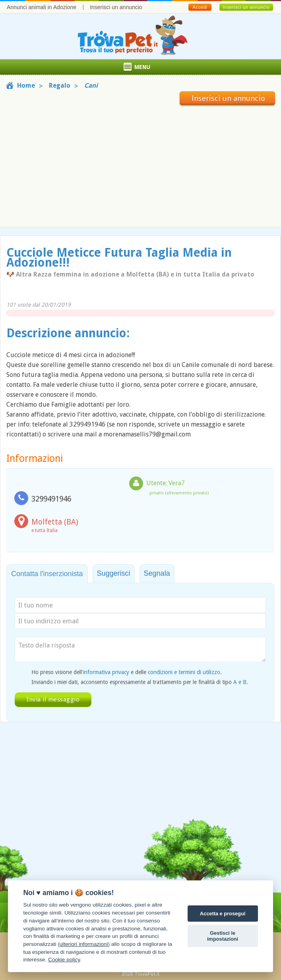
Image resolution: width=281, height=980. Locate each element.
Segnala (157, 573)
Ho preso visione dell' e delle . (127, 672)
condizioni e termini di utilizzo (184, 672)
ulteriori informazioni (84, 944)
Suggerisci (114, 573)
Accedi (200, 7)
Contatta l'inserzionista (47, 574)
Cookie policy (64, 960)
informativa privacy (106, 672)
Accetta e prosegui (223, 914)
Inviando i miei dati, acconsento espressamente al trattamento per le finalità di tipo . (140, 682)
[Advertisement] (140, 165)
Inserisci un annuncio (116, 7)
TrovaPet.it (147, 974)
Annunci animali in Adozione (42, 7)
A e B (240, 682)
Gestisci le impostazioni (223, 936)
